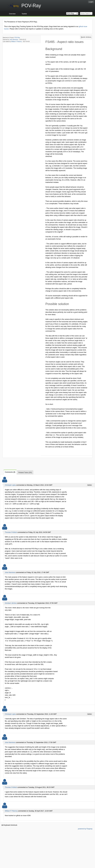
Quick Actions (86, 37)
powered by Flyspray (85, 829)
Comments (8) (10, 472)
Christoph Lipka (10, 485)
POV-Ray (17, 38)
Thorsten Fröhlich (11, 532)
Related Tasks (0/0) (25, 473)
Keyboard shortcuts (9, 825)
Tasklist (24, 14)
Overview (12, 14)
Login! (91, 2)
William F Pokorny (17, 42)
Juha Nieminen (14, 40)
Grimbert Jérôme (11, 603)
